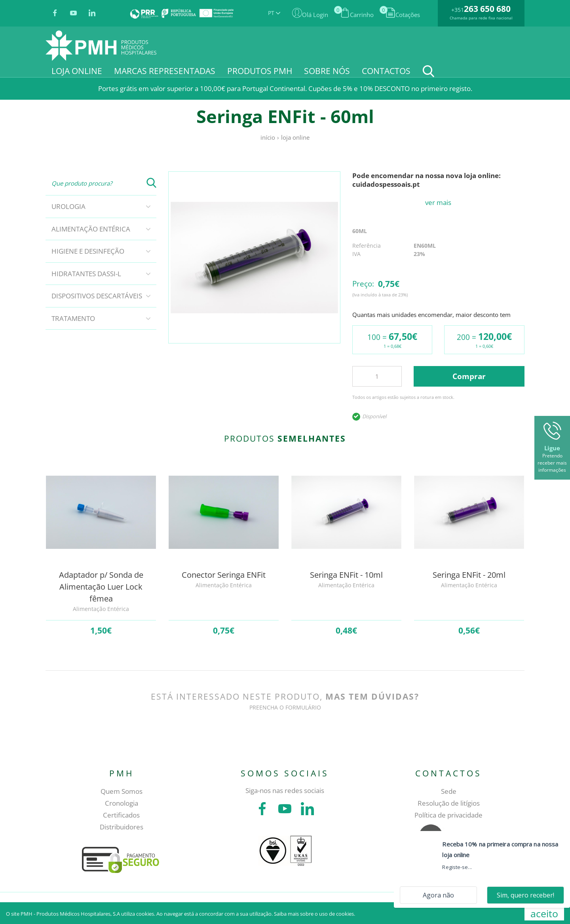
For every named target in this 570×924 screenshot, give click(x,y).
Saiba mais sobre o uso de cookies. (314, 914)
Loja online (295, 137)
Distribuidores (122, 827)
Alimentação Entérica (91, 229)
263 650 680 (487, 9)
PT (274, 13)
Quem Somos (122, 791)
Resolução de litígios (449, 803)
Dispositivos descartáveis (97, 296)
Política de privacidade (448, 815)
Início (268, 137)
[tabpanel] (254, 257)
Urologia (68, 206)
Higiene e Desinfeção (88, 251)
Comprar (469, 376)
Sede (449, 791)
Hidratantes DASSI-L (86, 274)
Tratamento (73, 318)
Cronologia (122, 803)
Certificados (121, 815)
